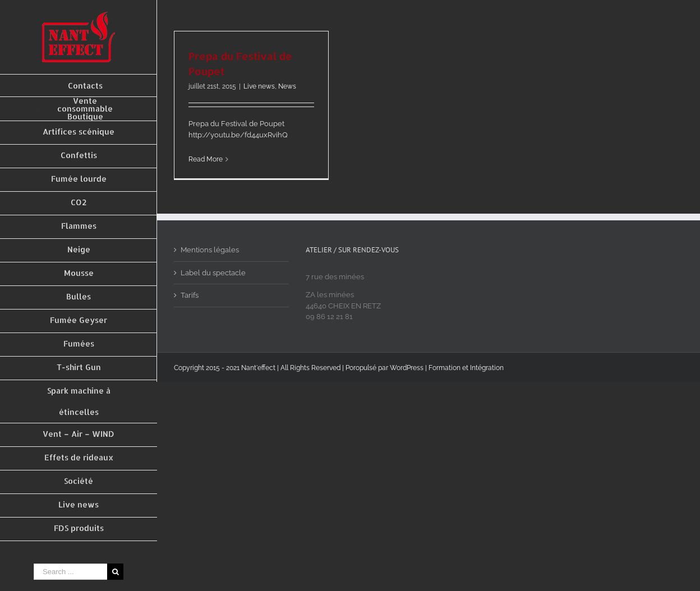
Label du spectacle (213, 273)
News (287, 86)
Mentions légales (210, 250)
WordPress (407, 368)
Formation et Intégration (466, 368)
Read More (206, 159)
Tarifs (190, 295)
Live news (259, 86)
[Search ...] (70, 572)
